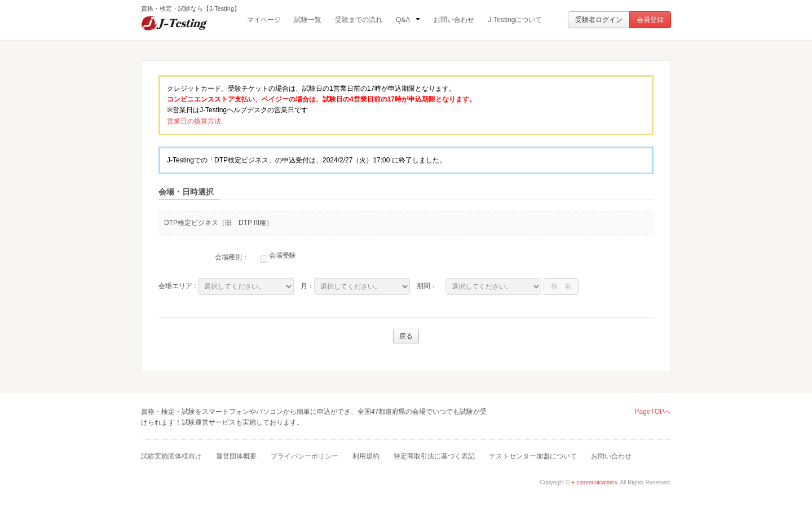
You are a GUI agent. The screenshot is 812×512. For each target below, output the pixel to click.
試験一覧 (308, 20)
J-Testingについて (515, 20)
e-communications (594, 482)
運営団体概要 (236, 456)
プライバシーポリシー (304, 456)
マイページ (264, 20)
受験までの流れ (359, 20)
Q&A (408, 20)
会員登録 (650, 20)
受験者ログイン (599, 20)
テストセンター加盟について (533, 456)
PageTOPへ (653, 412)
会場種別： (232, 257)
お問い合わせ (454, 20)
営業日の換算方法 (194, 121)
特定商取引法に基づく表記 (434, 456)
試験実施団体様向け (171, 456)
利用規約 (366, 456)
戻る (406, 336)
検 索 (561, 286)
